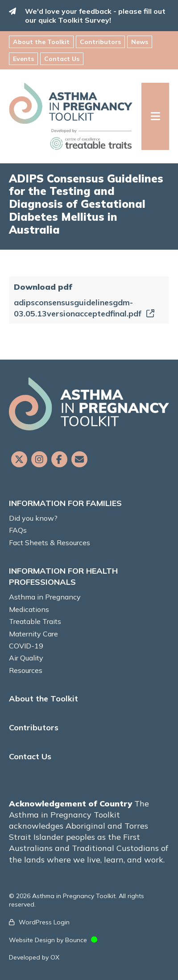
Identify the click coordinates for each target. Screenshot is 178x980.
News (140, 42)
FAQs (18, 530)
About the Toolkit (41, 42)
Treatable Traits (35, 621)
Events (23, 59)
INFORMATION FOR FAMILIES (65, 503)
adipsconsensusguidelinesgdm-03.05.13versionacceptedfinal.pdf (84, 308)
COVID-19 (26, 646)
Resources (26, 670)
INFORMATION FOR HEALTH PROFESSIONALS (63, 576)
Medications (29, 609)
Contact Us (62, 59)
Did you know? (33, 518)
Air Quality (26, 658)
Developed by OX (34, 957)
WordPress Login (44, 922)
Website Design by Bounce (48, 940)
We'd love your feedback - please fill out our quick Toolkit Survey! (95, 16)
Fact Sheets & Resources (50, 543)
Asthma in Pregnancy (45, 597)
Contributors (100, 42)
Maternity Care (33, 634)
